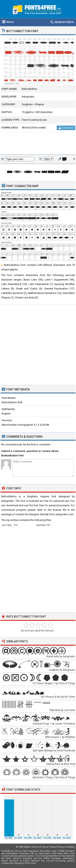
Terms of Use (39, 847)
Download (66, 128)
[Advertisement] (38, 144)
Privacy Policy (56, 847)
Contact (71, 847)
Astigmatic (28, 97)
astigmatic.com (64, 514)
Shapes (40, 104)
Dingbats (27, 104)
